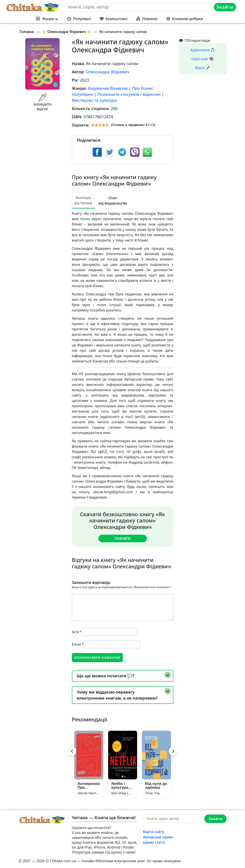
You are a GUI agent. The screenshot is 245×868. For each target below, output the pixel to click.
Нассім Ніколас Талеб (89, 793)
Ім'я (77, 632)
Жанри (48, 19)
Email (78, 644)
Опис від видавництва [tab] (113, 201)
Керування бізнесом (108, 88)
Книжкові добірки (188, 19)
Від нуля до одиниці (156, 786)
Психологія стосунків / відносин (129, 94)
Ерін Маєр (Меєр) (123, 793)
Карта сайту (154, 832)
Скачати (122, 538)
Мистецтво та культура (94, 100)
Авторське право (158, 837)
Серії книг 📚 (203, 59)
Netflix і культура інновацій (120, 786)
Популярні (82, 19)
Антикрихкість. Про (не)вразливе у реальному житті (89, 786)
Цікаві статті (154, 842)
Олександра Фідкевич (107, 72)
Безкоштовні (117, 19)
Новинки (150, 19)
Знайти (225, 7)
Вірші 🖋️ (203, 68)
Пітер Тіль (153, 793)
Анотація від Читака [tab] (83, 200)
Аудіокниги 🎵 (203, 50)
